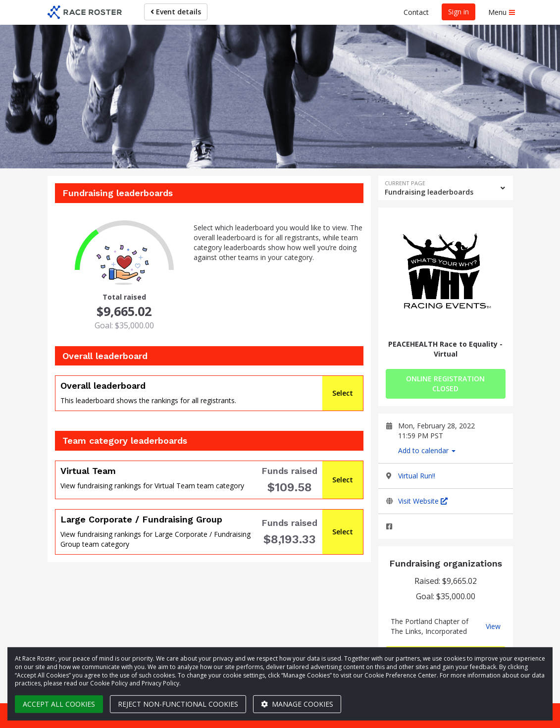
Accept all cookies (59, 704)
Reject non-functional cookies (178, 704)
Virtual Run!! (417, 476)
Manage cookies (297, 704)
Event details (176, 12)
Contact (416, 12)
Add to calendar (427, 450)
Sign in (458, 12)
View (493, 626)
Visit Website (423, 501)
